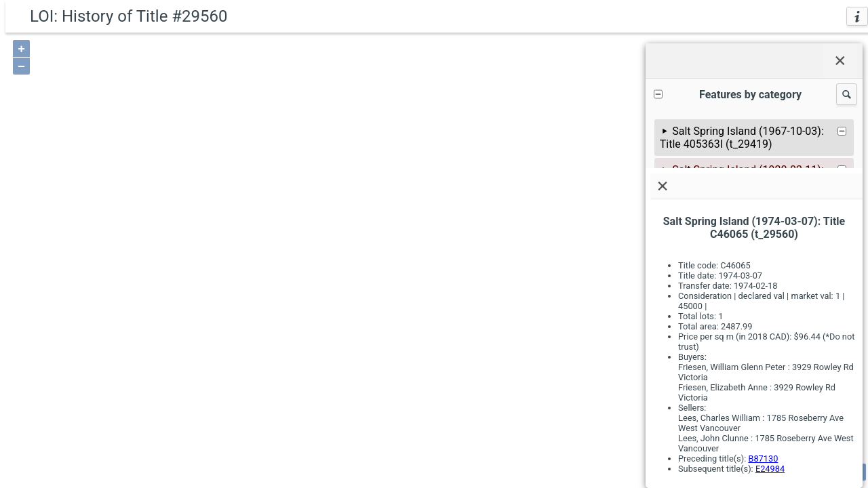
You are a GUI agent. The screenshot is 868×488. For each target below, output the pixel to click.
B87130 (763, 459)
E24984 (770, 469)
